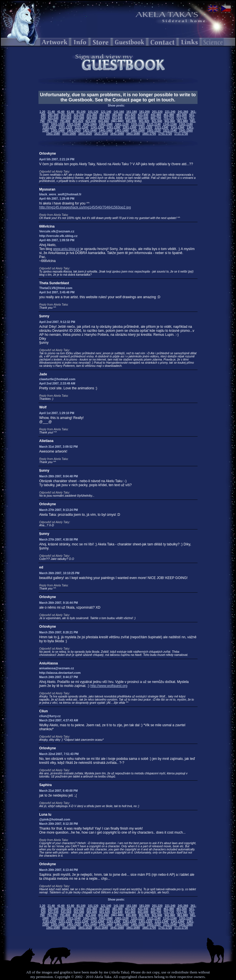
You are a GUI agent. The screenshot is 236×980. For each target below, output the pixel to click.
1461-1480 (122, 131)
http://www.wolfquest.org (109, 686)
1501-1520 (154, 131)
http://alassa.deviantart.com (60, 673)
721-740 (182, 118)
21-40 (51, 112)
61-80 (71, 112)
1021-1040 (74, 124)
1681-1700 (149, 134)
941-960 (170, 121)
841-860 (104, 121)
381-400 (117, 115)
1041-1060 (90, 124)
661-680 (143, 118)
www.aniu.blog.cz (66, 249)
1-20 (42, 112)
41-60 (61, 112)
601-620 (104, 118)
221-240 (170, 112)
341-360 (92, 115)
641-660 (130, 118)
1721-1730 (181, 134)
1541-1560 (186, 131)
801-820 (78, 121)
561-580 (79, 118)
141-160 (119, 112)
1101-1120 (138, 124)
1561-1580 (53, 134)
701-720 (169, 118)
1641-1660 (117, 134)
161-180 (132, 112)
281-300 (53, 115)
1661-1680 (133, 134)
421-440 (143, 115)
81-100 (81, 112)
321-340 (79, 115)
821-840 (91, 121)
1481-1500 (138, 131)
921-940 (157, 121)
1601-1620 (85, 134)
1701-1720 (165, 134)
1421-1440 (90, 131)
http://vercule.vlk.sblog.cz (58, 236)
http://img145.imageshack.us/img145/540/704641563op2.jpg (85, 207)
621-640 (117, 118)
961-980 (183, 121)
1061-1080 (106, 124)
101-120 (93, 112)
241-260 (183, 112)
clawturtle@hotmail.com (57, 379)
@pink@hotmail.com (55, 819)
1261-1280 (113, 127)
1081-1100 (122, 124)
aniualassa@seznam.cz (57, 668)
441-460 (156, 115)
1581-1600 (69, 134)
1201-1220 (66, 127)
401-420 (130, 115)
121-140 (106, 112)
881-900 (131, 121)
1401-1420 (74, 131)
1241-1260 (97, 127)
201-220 (157, 112)
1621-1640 (101, 134)
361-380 (104, 115)
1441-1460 (106, 131)
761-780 (52, 121)
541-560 (66, 118)
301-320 (66, 115)
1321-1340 (162, 127)
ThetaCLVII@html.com (56, 288)
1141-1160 (170, 124)
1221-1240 (82, 127)
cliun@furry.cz (50, 716)
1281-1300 (129, 127)
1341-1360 (178, 127)
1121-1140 (154, 124)
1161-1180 (186, 124)
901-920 (144, 121)
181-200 (144, 112)
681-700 (156, 118)
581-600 (92, 118)
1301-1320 (145, 127)
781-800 (65, 121)
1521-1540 (170, 131)
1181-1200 (49, 127)
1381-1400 (58, 131)
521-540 (53, 118)
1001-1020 (58, 124)
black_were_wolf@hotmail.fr (60, 194)
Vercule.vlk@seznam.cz (57, 231)
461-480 (169, 115)
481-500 (182, 115)
